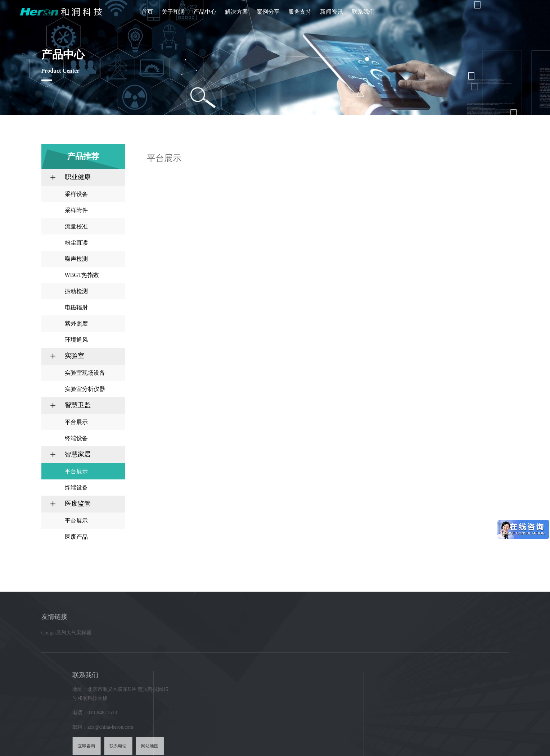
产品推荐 (426, 158)
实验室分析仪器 (85, 389)
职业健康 (78, 177)
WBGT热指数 (82, 275)
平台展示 (76, 422)
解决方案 (236, 12)
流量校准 (76, 226)
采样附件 (76, 210)
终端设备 (76, 438)
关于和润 (173, 12)
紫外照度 (76, 324)
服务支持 (300, 12)
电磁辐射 (76, 307)
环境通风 (76, 340)
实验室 (75, 356)
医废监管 (78, 504)
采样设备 (76, 194)
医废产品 (76, 537)
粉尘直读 (76, 243)
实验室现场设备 (85, 373)
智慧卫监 (78, 405)
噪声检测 (76, 259)
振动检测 (76, 291)
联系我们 (363, 12)
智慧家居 (78, 454)
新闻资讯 (332, 12)
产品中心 (205, 12)
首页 (147, 12)
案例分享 (268, 12)
